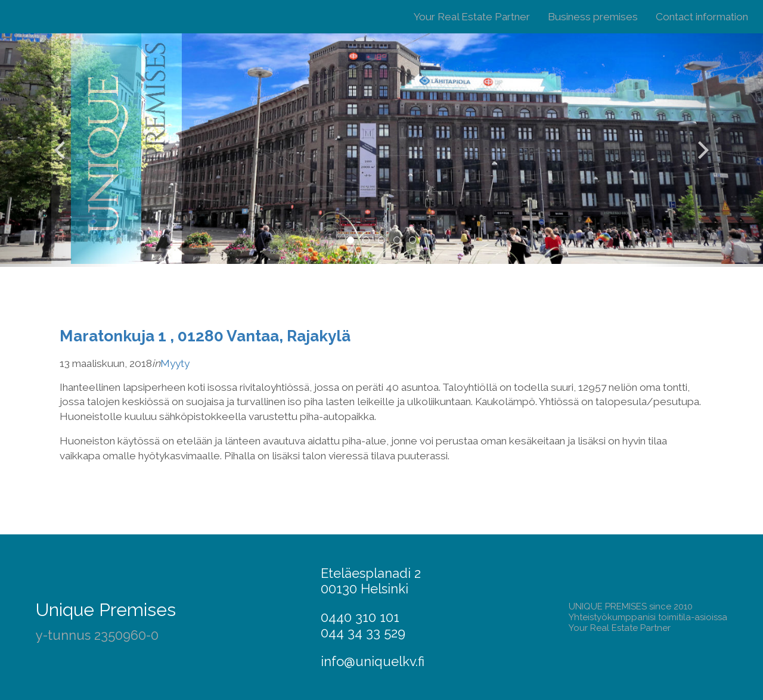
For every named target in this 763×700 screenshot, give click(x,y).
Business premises (593, 17)
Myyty (175, 363)
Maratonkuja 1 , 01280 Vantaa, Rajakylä (205, 336)
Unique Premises (106, 610)
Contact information (702, 17)
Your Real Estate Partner (472, 17)
